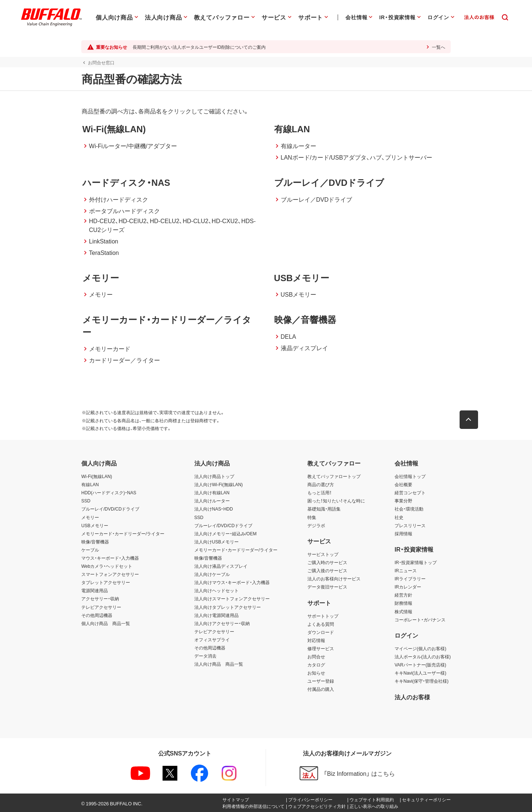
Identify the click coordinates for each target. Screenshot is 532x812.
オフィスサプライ (212, 639)
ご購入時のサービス (327, 562)
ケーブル (90, 550)
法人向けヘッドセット (216, 590)
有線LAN (90, 484)
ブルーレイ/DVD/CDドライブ (110, 509)
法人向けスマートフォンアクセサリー (232, 598)
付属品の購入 (321, 689)
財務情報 (403, 603)
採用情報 (403, 533)
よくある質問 (321, 624)
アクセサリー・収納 (100, 598)
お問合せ (316, 656)
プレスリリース (410, 525)
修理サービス (321, 648)
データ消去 (205, 656)
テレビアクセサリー (101, 607)
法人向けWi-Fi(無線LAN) (219, 484)
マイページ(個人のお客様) (420, 648)
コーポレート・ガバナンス (420, 620)
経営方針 (403, 595)
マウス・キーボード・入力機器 (110, 558)
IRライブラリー (410, 579)
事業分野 (403, 501)
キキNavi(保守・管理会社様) (422, 681)
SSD (86, 501)
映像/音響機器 (95, 542)
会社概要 (403, 484)
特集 (312, 517)
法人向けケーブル (212, 574)
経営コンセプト (410, 492)
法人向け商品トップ (214, 476)
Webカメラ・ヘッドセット (107, 566)
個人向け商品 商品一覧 (106, 623)
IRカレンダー (408, 587)
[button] (469, 420)
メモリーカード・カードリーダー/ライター (123, 533)
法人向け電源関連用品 (216, 615)
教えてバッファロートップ (334, 476)
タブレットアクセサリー (106, 582)
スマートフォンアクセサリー (110, 574)
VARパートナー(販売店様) (420, 665)
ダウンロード (321, 632)
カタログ (316, 665)
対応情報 (316, 640)
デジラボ (316, 525)
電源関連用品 (95, 590)
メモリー (90, 517)
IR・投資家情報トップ (416, 562)
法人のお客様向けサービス (334, 579)
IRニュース (406, 570)
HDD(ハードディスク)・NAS (109, 492)
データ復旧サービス (327, 587)
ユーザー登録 (321, 681)
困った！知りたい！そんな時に (336, 501)
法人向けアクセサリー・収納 (222, 623)
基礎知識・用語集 (324, 509)
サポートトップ (323, 616)
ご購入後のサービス (327, 570)
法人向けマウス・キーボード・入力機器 (232, 582)
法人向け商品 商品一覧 (219, 664)
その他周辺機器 (97, 615)
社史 (399, 517)
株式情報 (403, 611)
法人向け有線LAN (212, 492)
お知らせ (316, 673)
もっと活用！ (320, 492)
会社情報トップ (410, 476)
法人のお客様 (412, 697)
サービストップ (323, 554)
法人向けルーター (212, 501)
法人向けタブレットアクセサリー (228, 607)
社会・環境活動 (409, 509)
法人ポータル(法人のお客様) (423, 656)
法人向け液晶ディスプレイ (221, 566)
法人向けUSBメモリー (217, 542)
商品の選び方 (321, 484)
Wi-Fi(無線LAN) (97, 476)
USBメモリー (95, 525)
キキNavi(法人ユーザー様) (420, 673)
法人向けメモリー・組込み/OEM (226, 533)
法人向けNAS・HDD (214, 509)
